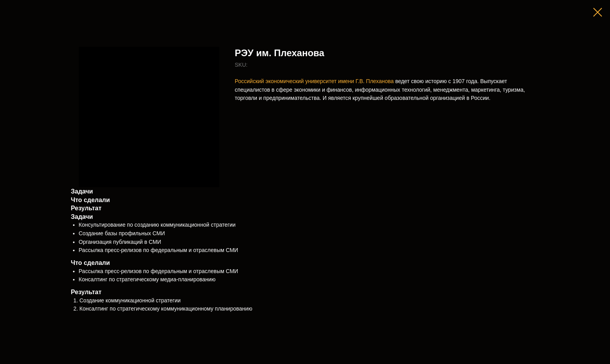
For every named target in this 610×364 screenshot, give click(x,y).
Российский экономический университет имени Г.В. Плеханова (314, 81)
